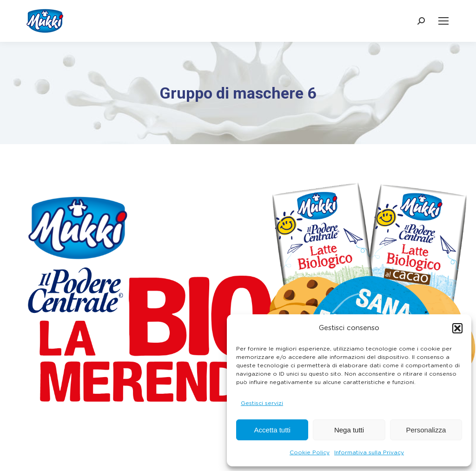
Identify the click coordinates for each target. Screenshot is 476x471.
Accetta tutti (272, 430)
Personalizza (426, 430)
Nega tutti (349, 430)
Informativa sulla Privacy (369, 452)
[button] (457, 328)
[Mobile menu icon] (443, 21)
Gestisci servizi (262, 403)
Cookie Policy (310, 452)
